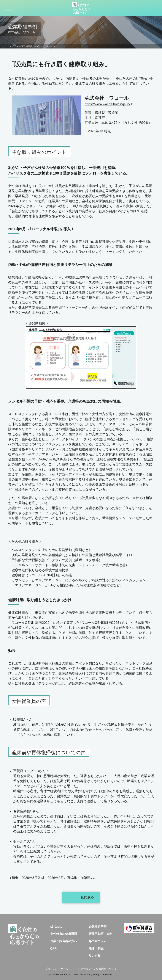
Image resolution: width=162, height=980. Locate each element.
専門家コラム (98, 941)
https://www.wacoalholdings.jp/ (107, 104)
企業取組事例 (26, 46)
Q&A (54, 948)
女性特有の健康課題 (64, 934)
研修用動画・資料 (101, 934)
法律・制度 (96, 948)
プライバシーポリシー (58, 969)
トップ (12, 46)
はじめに (56, 927)
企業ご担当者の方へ (64, 941)
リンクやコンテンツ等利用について (96, 969)
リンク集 (95, 956)
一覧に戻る (81, 897)
